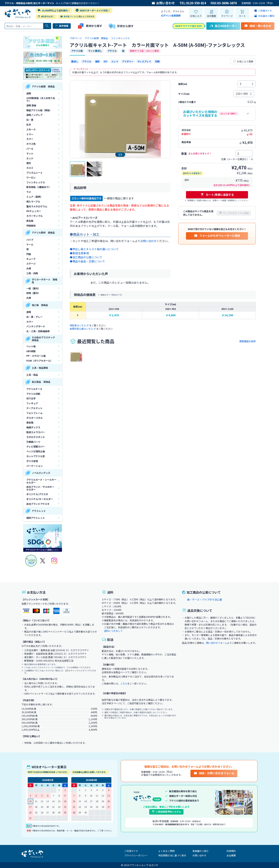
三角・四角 (32, 273)
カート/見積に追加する (217, 195)
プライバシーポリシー (136, 855)
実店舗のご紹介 (201, 851)
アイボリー (128, 61)
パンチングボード (36, 326)
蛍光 (29, 163)
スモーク (31, 129)
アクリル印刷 (33, 394)
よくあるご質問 (166, 851)
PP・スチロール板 (36, 356)
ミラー (30, 134)
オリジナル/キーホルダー (40, 499)
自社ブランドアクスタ (38, 504)
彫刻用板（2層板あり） (39, 187)
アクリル (87, 61)
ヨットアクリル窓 (36, 456)
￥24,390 (227, 315)
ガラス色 (31, 144)
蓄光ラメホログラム (37, 206)
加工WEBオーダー (223, 26)
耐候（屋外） (33, 293)
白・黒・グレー (34, 317)
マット (30, 153)
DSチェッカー (34, 211)
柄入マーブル (33, 201)
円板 (29, 254)
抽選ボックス (33, 427)
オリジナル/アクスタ (37, 494)
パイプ (30, 240)
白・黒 (30, 120)
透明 (29, 93)
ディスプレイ (144, 61)
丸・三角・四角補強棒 (38, 331)
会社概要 (231, 855)
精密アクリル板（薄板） (39, 110)
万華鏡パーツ (33, 442)
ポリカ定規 (32, 461)
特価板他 (31, 225)
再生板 (30, 221)
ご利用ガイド (131, 851)
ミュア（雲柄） (34, 197)
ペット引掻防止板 (36, 451)
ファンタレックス (36, 182)
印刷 (157, 61)
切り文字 (31, 398)
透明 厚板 (31, 105)
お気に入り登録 (243, 61)
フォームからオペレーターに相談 (217, 235)
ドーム (30, 244)
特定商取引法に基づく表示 (172, 855)
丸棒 (29, 268)
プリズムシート (34, 173)
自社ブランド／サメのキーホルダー (40, 488)
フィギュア (32, 403)
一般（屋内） (33, 288)
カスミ (30, 168)
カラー (30, 139)
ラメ (29, 192)
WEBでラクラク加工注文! (189, 26)
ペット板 (31, 346)
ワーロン (31, 177)
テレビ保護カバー (36, 446)
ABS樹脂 (31, 351)
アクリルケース (34, 389)
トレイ (115, 61)
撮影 (97, 61)
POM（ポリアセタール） (40, 361)
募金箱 (30, 422)
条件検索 (62, 26)
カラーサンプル (34, 216)
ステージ (31, 263)
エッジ (30, 158)
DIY (105, 61)
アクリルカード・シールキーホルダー (41, 481)
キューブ (31, 259)
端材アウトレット (36, 518)
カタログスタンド (36, 437)
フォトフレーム (34, 413)
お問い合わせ (163, 3)
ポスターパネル (34, 418)
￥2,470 (114, 315)
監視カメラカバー (36, 432)
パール (30, 149)
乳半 (29, 125)
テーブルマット (34, 408)
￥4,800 (171, 315)
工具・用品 (32, 375)
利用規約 (231, 851)
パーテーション (34, 466)
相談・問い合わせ (258, 26)
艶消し (75, 61)
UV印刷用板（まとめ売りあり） (41, 99)
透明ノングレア (34, 115)
